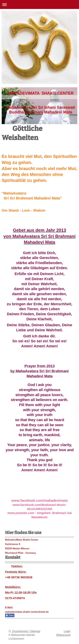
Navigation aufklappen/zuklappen (39, 4)
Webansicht (63, 635)
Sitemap (35, 631)
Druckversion (19, 631)
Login (67, 631)
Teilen (10, 615)
